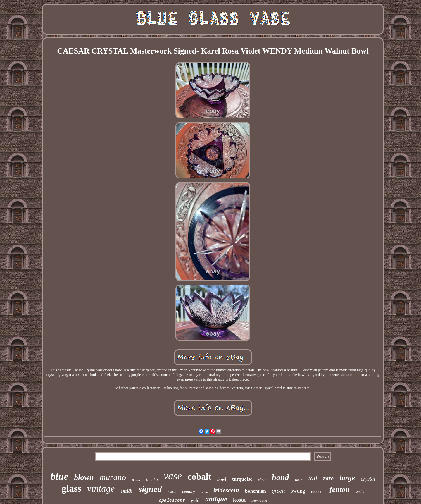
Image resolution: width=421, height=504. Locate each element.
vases (299, 480)
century (189, 492)
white (204, 492)
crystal (368, 479)
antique (216, 499)
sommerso (259, 501)
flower (136, 480)
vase (173, 476)
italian (172, 492)
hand (280, 477)
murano (113, 477)
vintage (101, 488)
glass (71, 488)
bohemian (256, 491)
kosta (239, 500)
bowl (222, 479)
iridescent (226, 490)
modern (317, 492)
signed (150, 489)
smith (127, 491)
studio (360, 492)
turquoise (242, 479)
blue (59, 476)
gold (195, 500)
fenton (340, 490)
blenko (152, 479)
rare (328, 478)
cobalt (200, 477)
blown (84, 477)
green (278, 491)
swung (298, 491)
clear (262, 480)
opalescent (172, 501)
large (347, 478)
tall (313, 478)
